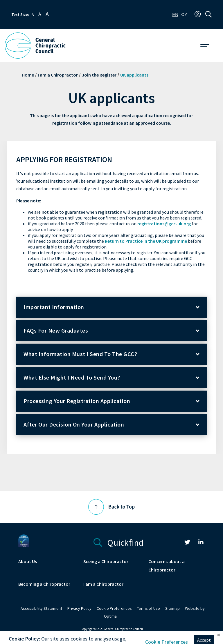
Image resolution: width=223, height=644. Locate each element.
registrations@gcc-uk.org (164, 224)
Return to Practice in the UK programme (146, 241)
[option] (184, 14)
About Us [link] (28, 562)
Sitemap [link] (172, 608)
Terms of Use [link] (149, 608)
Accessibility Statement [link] (41, 608)
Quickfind (119, 542)
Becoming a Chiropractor (44, 584)
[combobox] (175, 14)
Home (28, 75)
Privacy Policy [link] (79, 608)
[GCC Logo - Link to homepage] (35, 46)
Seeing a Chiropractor (106, 562)
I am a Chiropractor (58, 75)
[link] (187, 543)
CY (184, 14)
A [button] (33, 15)
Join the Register (99, 75)
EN (175, 14)
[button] (198, 14)
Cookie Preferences (114, 608)
